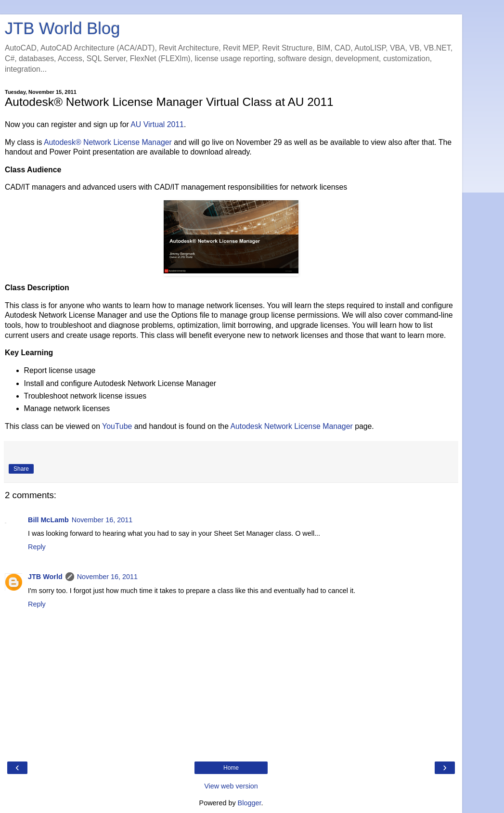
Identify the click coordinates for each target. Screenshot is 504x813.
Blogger (250, 803)
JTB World (45, 577)
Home (231, 768)
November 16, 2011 (102, 520)
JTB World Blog (62, 28)
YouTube (117, 426)
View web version (231, 786)
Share (21, 469)
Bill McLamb (48, 520)
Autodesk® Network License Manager (108, 142)
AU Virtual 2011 (157, 124)
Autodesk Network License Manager (291, 426)
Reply (37, 547)
